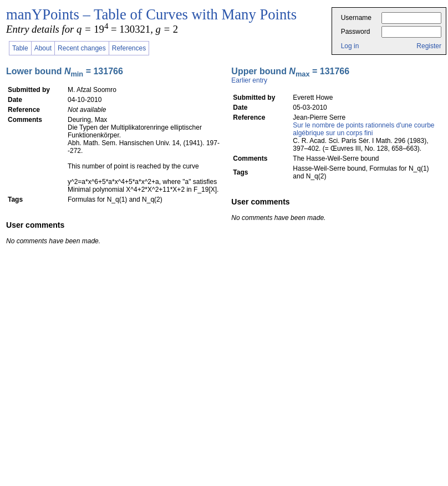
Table (20, 48)
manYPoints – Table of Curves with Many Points (151, 14)
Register (429, 46)
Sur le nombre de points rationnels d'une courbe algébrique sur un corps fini (363, 129)
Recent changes (82, 48)
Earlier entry (249, 80)
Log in (350, 46)
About (43, 48)
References (129, 48)
